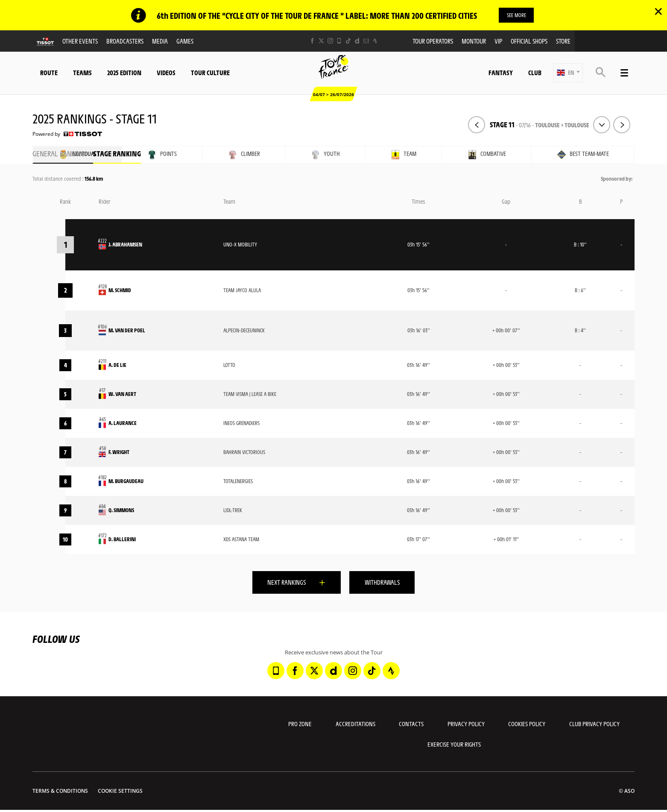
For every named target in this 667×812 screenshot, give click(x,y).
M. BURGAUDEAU (126, 481)
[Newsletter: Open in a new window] (366, 41)
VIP (498, 41)
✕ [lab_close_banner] (658, 11)
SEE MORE (516, 15)
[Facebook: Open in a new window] (312, 41)
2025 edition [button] (124, 73)
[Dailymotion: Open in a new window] (357, 41)
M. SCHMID (120, 290)
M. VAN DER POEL (127, 331)
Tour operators (433, 41)
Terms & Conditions (60, 793)
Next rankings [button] (283, 583)
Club (535, 73)
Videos (166, 73)
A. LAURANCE (123, 423)
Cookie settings (120, 793)
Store (563, 41)
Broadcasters (125, 41)
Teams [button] (82, 73)
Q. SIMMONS (121, 510)
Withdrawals (385, 583)
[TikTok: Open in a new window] (348, 41)
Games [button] (185, 41)
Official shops (529, 41)
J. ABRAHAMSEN (125, 245)
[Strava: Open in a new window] (375, 41)
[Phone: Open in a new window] (339, 41)
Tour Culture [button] (210, 73)
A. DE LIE (117, 365)
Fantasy (501, 73)
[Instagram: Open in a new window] (330, 41)
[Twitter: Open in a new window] (321, 41)
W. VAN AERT (122, 394)
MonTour (474, 41)
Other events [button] (80, 41)
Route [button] (49, 73)
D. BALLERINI (122, 539)
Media (160, 41)
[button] (568, 73)
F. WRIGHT (119, 452)
